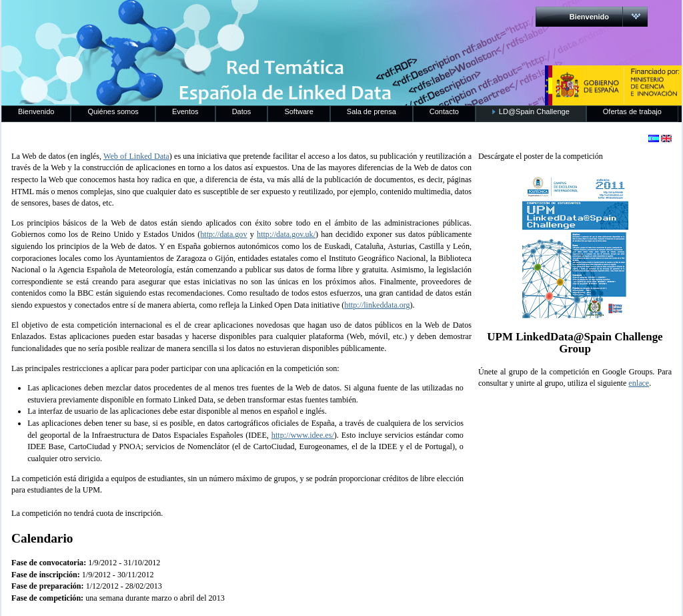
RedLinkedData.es (141, 20)
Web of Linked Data (136, 156)
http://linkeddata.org (377, 305)
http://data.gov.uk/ (286, 234)
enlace (639, 383)
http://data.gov (223, 234)
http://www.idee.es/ (303, 435)
